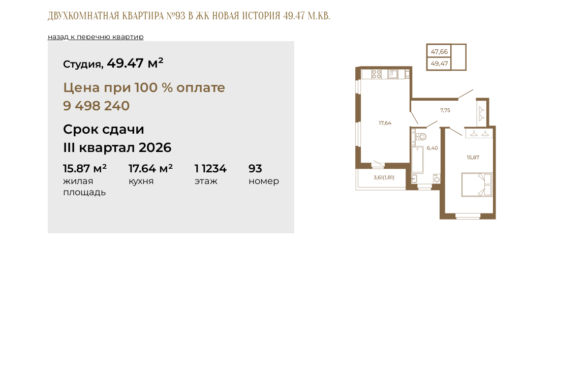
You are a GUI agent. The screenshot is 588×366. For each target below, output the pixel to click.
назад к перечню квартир (96, 37)
